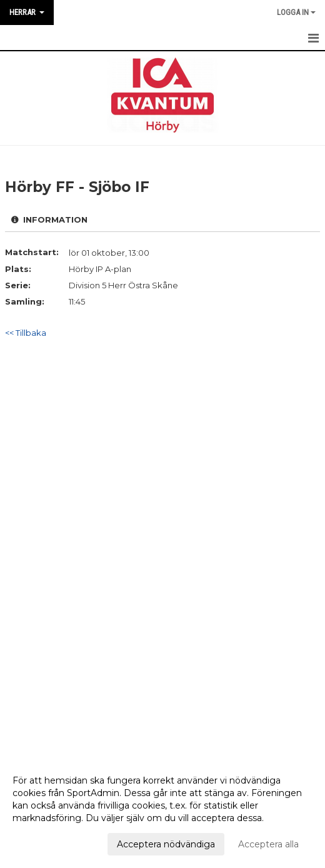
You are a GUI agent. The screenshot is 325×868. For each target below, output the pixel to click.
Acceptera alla (268, 844)
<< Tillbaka (26, 333)
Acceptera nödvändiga (166, 844)
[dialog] (162, 812)
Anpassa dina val (48, 842)
